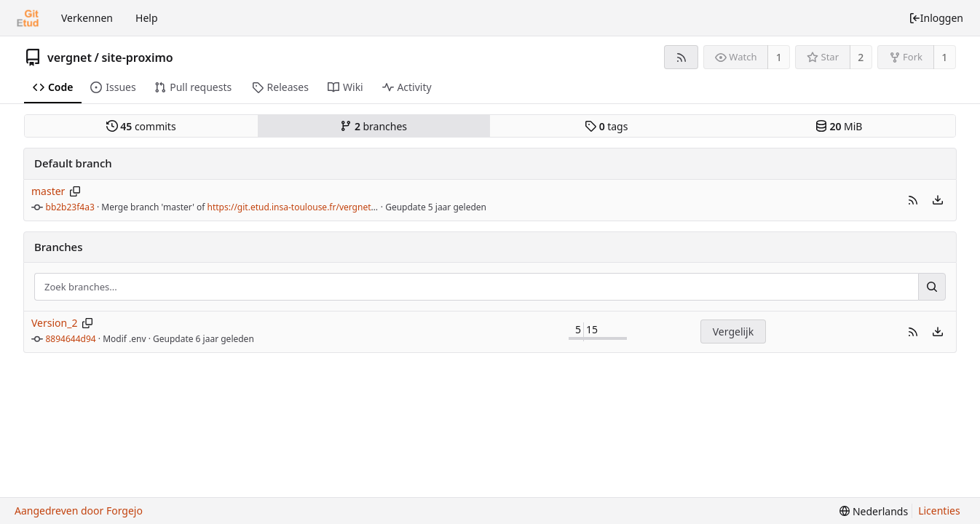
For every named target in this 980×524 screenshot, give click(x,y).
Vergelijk (733, 332)
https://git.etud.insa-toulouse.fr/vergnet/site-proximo (317, 207)
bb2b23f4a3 (70, 207)
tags (606, 126)
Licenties (939, 511)
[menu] (938, 200)
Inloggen (936, 18)
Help (147, 18)
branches (374, 126)
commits (141, 126)
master (48, 191)
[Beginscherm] (28, 18)
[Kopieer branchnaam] (75, 191)
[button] (913, 200)
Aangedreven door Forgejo (79, 511)
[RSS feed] (681, 57)
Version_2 (54, 323)
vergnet (70, 57)
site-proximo (137, 57)
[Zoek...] (932, 287)
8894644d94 (71, 339)
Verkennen (87, 18)
